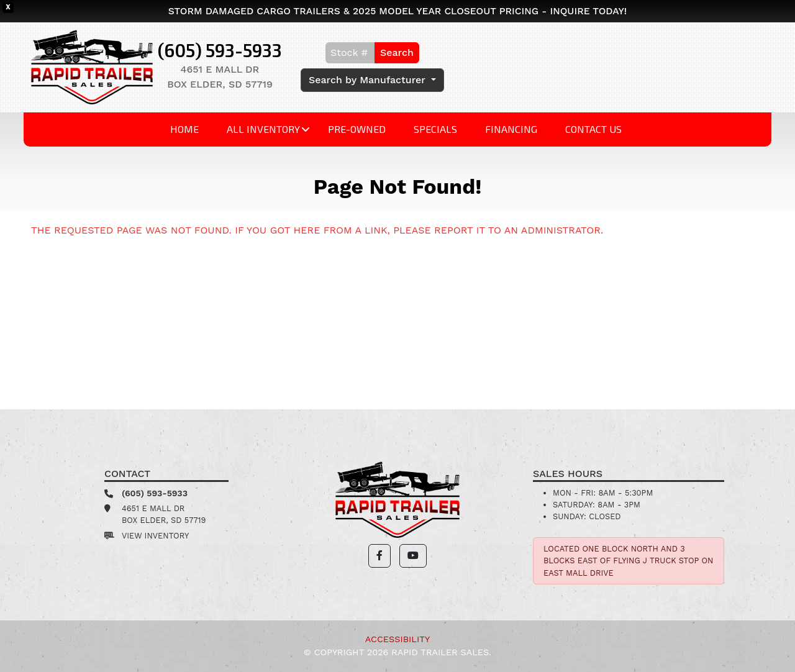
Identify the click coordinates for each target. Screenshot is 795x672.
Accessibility (397, 639)
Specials (435, 129)
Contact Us (593, 129)
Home (184, 129)
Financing (511, 129)
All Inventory (263, 129)
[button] (379, 556)
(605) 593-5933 (220, 50)
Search (397, 52)
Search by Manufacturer (369, 80)
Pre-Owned (357, 129)
